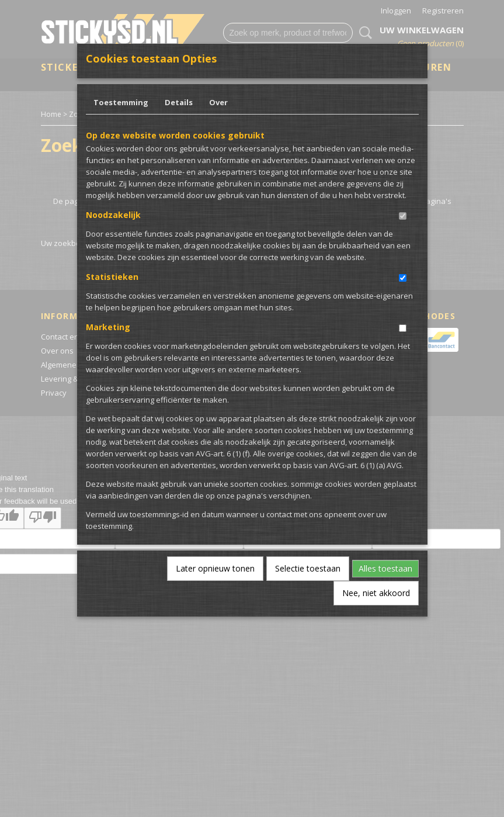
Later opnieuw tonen (215, 568)
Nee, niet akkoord (376, 593)
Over (218, 102)
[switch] (403, 216)
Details (179, 102)
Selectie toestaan (308, 568)
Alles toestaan (385, 568)
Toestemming (121, 102)
